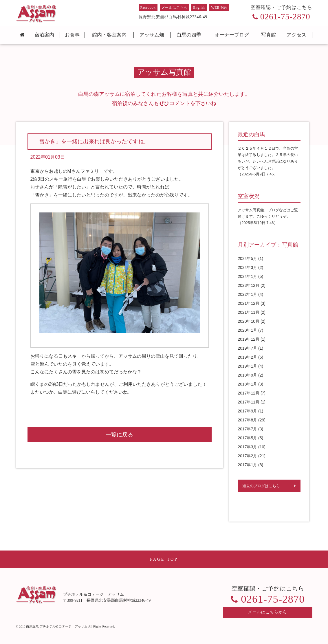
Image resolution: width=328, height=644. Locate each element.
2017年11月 (249, 402)
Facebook (148, 8)
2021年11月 (249, 312)
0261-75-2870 (285, 16)
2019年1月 (247, 366)
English (199, 8)
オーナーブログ (232, 35)
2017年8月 (247, 420)
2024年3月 (247, 267)
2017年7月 (247, 429)
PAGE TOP (164, 559)
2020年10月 (249, 321)
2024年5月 (247, 258)
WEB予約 (219, 8)
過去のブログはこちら (261, 486)
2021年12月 (249, 303)
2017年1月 (247, 465)
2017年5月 (247, 438)
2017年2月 (247, 456)
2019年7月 (247, 348)
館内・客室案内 (109, 35)
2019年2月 (247, 357)
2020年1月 (247, 330)
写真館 (269, 35)
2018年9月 (247, 375)
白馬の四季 (189, 35)
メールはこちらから (268, 612)
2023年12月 (249, 285)
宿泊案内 (44, 35)
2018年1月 (247, 384)
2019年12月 (249, 339)
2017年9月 (247, 411)
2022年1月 (247, 294)
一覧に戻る (119, 435)
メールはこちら (175, 8)
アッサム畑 (152, 35)
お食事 (72, 35)
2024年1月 (247, 276)
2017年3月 (247, 447)
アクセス (296, 35)
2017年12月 (249, 393)
